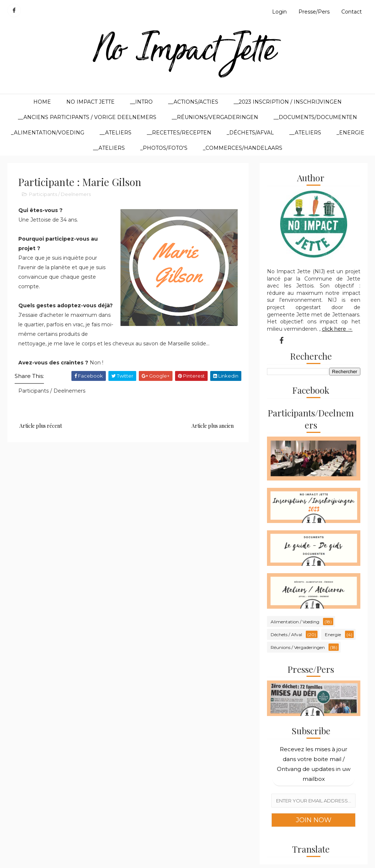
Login (279, 12)
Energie (333, 635)
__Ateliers (116, 133)
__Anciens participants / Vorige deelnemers (87, 117)
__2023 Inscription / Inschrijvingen (288, 102)
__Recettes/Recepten (179, 133)
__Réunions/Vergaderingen (215, 117)
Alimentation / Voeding (295, 622)
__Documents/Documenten (315, 117)
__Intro (141, 102)
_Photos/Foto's (164, 148)
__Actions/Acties (193, 102)
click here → (337, 329)
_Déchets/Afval (250, 133)
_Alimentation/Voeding (48, 133)
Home (42, 102)
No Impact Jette (90, 102)
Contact (352, 12)
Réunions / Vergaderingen (298, 647)
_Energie (350, 133)
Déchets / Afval (286, 635)
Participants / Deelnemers (60, 194)
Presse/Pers (314, 12)
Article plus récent (41, 426)
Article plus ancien (213, 426)
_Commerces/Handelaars (243, 148)
